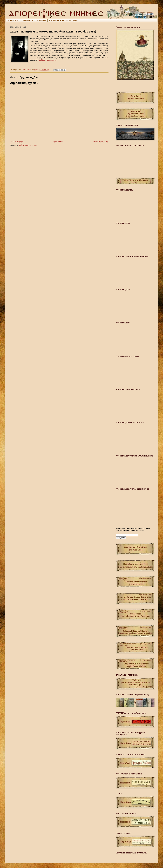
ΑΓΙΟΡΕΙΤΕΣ (41, 21)
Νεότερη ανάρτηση (17, 142)
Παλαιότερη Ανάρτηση (100, 142)
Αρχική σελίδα (13, 21)
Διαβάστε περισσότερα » (48, 60)
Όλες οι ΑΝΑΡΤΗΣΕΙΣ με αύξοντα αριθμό (64, 21)
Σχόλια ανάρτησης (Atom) (28, 145)
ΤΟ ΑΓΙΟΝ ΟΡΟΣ (28, 21)
